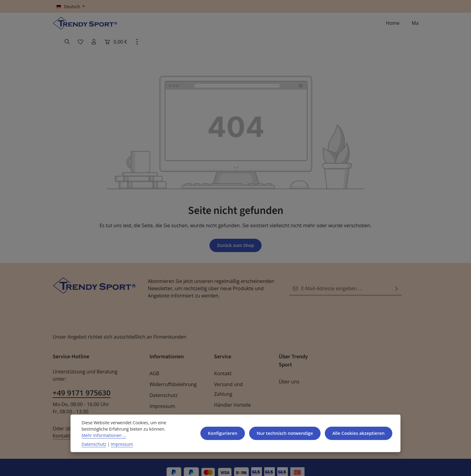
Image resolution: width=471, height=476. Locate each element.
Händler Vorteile (231, 394)
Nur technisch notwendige (281, 433)
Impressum (161, 396)
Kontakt (222, 363)
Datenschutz (163, 385)
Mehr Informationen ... (102, 435)
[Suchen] (343, 26)
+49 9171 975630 (81, 375)
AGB (155, 363)
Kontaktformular (106, 411)
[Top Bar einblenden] (412, 26)
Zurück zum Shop (236, 235)
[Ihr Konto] (369, 26)
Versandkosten (267, 466)
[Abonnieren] (397, 278)
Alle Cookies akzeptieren (357, 433)
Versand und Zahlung (228, 379)
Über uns (289, 371)
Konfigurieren (217, 433)
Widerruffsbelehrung (171, 374)
